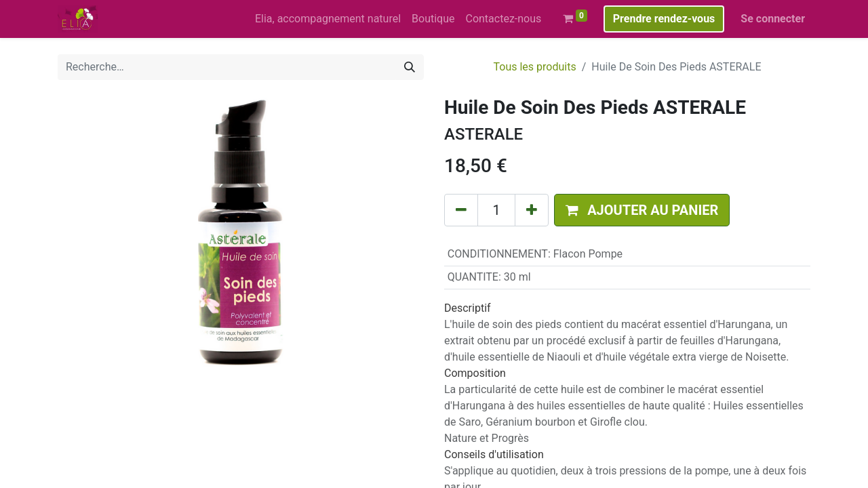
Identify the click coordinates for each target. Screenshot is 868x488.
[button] (642, 210)
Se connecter (773, 19)
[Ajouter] (532, 210)
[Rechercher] (410, 67)
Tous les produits (534, 67)
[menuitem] (328, 19)
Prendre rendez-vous (664, 19)
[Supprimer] (461, 210)
